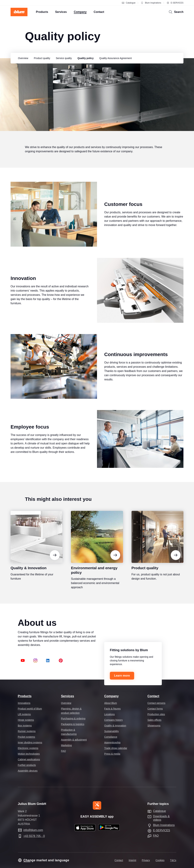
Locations (109, 714)
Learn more (122, 676)
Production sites (156, 714)
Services (67, 696)
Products (25, 696)
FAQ (63, 751)
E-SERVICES (175, 3)
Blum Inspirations (151, 3)
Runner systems (27, 731)
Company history (113, 720)
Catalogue (129, 3)
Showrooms (154, 726)
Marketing (66, 745)
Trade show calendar (116, 748)
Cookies (160, 860)
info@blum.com (33, 830)
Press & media (112, 754)
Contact (153, 696)
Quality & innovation (115, 726)
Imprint (132, 860)
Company (111, 696)
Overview (66, 703)
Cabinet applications (29, 759)
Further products (27, 765)
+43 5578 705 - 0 (34, 836)
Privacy (146, 860)
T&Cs (173, 860)
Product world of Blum (30, 709)
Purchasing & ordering (73, 719)
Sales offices (154, 720)
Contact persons (156, 703)
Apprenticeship (112, 742)
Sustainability (112, 731)
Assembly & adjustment (74, 740)
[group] (22, 58)
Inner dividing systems (30, 742)
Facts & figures (112, 709)
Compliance (111, 737)
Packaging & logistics (73, 724)
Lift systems (24, 714)
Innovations (24, 703)
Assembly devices (28, 771)
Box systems (25, 726)
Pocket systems (26, 737)
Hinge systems (26, 720)
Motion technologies (29, 754)
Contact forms (155, 709)
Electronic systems (28, 748)
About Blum (111, 703)
